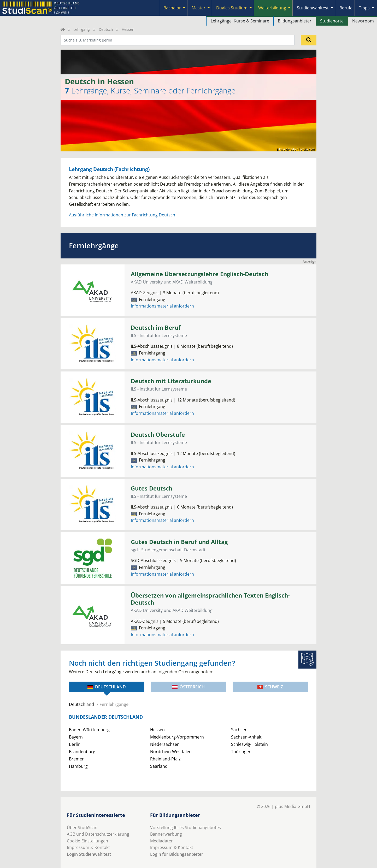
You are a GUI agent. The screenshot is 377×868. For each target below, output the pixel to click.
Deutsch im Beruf (156, 327)
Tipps (364, 8)
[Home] (63, 29)
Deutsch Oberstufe (158, 435)
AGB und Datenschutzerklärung (98, 834)
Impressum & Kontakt (88, 847)
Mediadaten (162, 841)
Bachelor (172, 8)
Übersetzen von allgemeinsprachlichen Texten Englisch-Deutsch (210, 599)
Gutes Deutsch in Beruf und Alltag (179, 542)
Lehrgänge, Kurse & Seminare (240, 21)
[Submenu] (184, 8)
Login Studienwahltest (89, 854)
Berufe (346, 8)
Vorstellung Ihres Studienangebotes (185, 828)
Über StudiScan (82, 828)
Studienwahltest (313, 8)
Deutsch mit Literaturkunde (171, 381)
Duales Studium (232, 8)
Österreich (188, 687)
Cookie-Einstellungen (87, 841)
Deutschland (107, 687)
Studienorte (332, 21)
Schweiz (270, 687)
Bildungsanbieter (295, 21)
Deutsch (106, 29)
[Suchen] (309, 40)
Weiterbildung (272, 8)
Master (199, 8)
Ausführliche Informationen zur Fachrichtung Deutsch (122, 215)
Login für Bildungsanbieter (177, 854)
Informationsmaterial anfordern (162, 306)
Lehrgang (82, 29)
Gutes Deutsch (152, 488)
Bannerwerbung (166, 834)
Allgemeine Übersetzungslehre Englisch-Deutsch (199, 274)
